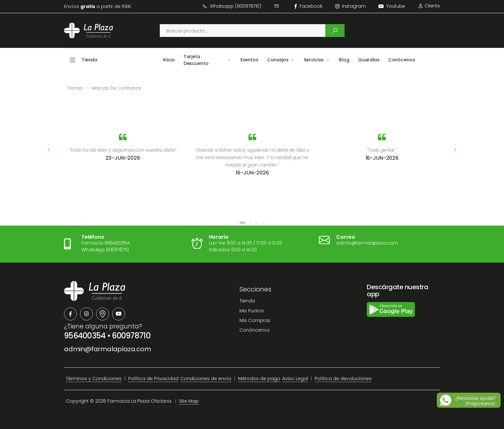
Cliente (429, 6)
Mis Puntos (252, 311)
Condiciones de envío (206, 379)
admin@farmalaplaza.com (108, 349)
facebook (308, 6)
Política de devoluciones (343, 379)
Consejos (278, 60)
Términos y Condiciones (94, 379)
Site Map (189, 401)
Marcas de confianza (116, 88)
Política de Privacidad (153, 379)
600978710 (131, 336)
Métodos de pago (259, 379)
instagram (351, 6)
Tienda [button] (90, 60)
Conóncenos (255, 330)
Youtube (392, 6)
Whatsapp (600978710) (232, 6)
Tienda (75, 88)
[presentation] (50, 149)
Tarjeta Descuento (196, 60)
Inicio (169, 60)
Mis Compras (255, 320)
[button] (242, 223)
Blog (344, 60)
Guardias (369, 60)
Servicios (314, 60)
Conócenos (402, 60)
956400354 (85, 336)
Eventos (249, 60)
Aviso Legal (295, 379)
